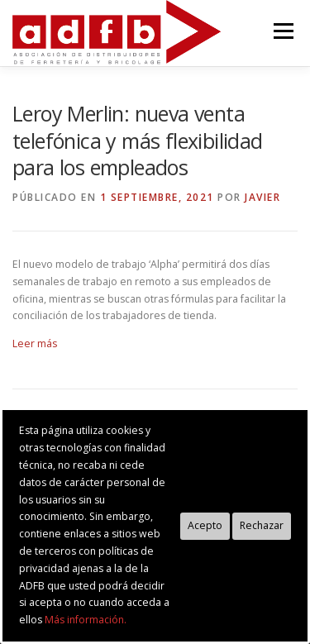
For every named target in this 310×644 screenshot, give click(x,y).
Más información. (86, 620)
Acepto (205, 525)
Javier (262, 197)
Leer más (35, 343)
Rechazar (262, 525)
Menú (282, 31)
